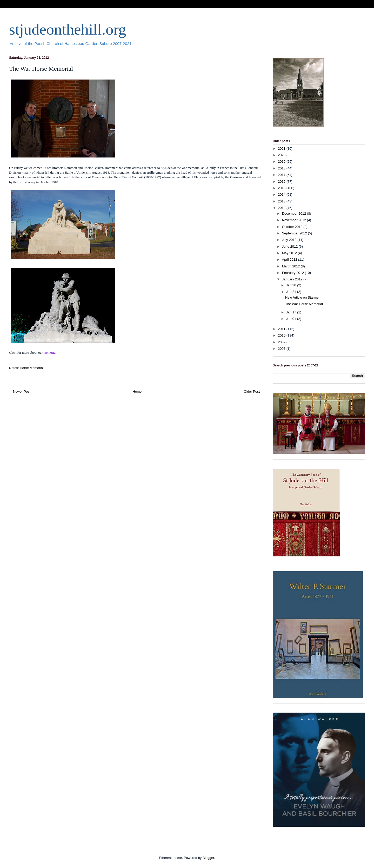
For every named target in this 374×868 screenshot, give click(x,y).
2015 (282, 188)
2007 (282, 349)
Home (137, 392)
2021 (282, 149)
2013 (282, 201)
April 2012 (290, 259)
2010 (282, 335)
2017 (282, 175)
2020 (282, 155)
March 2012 (291, 266)
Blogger (208, 858)
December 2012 (295, 213)
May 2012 (290, 253)
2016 (282, 182)
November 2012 (295, 220)
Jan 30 (292, 285)
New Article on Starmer (302, 297)
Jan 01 (292, 319)
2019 (282, 162)
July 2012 (290, 240)
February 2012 (293, 273)
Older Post (252, 392)
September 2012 (295, 233)
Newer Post (22, 392)
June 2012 (290, 246)
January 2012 (293, 279)
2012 (282, 208)
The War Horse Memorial (304, 304)
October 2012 (293, 227)
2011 (282, 329)
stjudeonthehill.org (68, 29)
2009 (282, 342)
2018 (282, 168)
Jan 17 (292, 312)
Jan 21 (292, 292)
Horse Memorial (32, 368)
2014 (282, 195)
